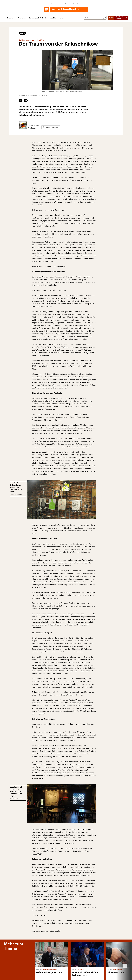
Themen (10, 18)
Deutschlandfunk (57, 4)
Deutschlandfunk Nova (73, 4)
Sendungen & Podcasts (38, 18)
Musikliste (53, 18)
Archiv (63, 18)
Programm (22, 18)
